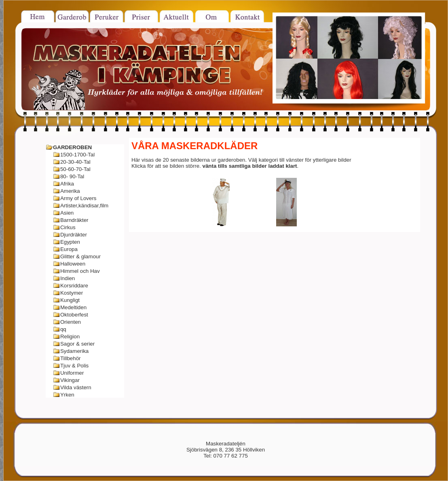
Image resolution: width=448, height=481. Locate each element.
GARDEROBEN (72, 147)
